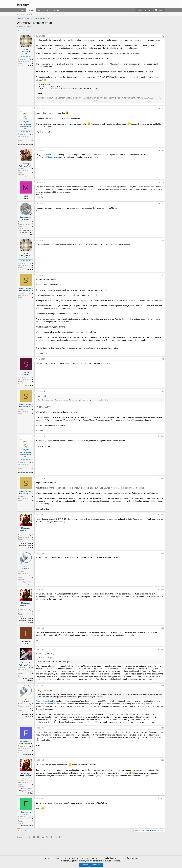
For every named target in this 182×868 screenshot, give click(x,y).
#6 (163, 240)
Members (58, 10)
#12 (163, 515)
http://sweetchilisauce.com (47, 157)
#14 (163, 590)
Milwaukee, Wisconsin (26, 145)
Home (21, 10)
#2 (163, 108)
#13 (163, 553)
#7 (163, 275)
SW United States (27, 825)
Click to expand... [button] (100, 101)
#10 (163, 436)
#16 (163, 649)
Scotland (30, 65)
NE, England (29, 386)
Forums (31, 10)
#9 (163, 391)
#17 (163, 686)
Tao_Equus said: (43, 691)
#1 (163, 36)
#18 (163, 728)
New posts (21, 14)
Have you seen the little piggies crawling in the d (26, 546)
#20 (163, 799)
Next (26, 31)
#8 (163, 359)
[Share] (160, 36)
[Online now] (26, 119)
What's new (43, 10)
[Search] (159, 10)
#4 (163, 182)
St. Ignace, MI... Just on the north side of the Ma (26, 232)
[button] (50, 10)
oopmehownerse (28, 754)
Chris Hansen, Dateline (46, 701)
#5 (163, 204)
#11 (163, 478)
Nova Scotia (29, 177)
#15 (163, 628)
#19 (163, 760)
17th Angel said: (43, 658)
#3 (163, 150)
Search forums (32, 14)
